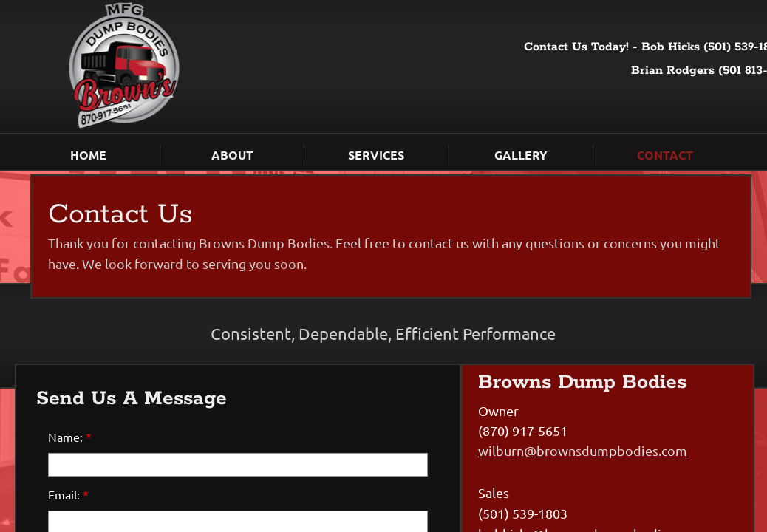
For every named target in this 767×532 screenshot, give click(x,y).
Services (376, 155)
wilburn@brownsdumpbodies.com (583, 450)
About (232, 155)
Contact (665, 155)
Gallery (521, 155)
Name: (70, 437)
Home (88, 155)
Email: (68, 494)
